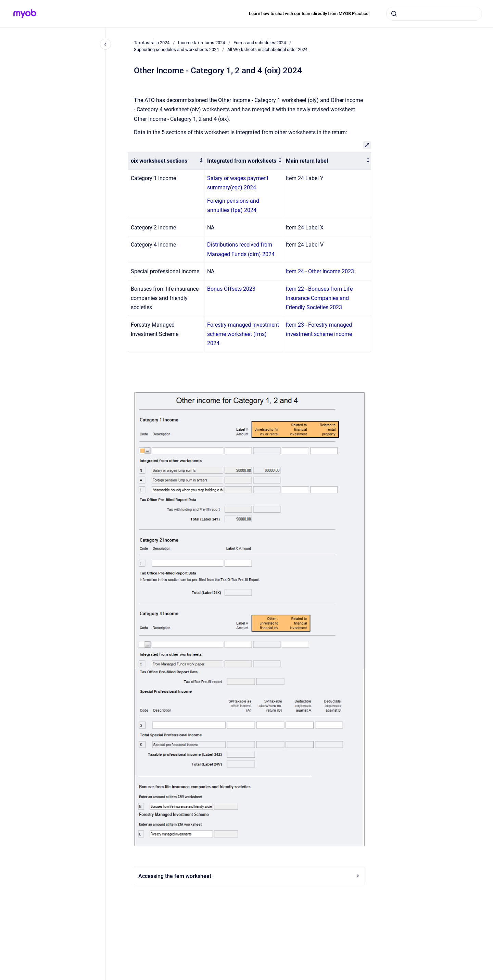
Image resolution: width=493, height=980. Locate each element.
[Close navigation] (105, 44)
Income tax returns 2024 (201, 43)
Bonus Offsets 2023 (231, 289)
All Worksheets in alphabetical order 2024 (267, 49)
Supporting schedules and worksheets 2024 (176, 49)
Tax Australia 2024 (152, 43)
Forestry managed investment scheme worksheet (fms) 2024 (243, 334)
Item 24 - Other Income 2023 (320, 271)
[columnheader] (166, 161)
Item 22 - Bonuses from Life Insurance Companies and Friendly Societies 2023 (319, 298)
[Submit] (394, 14)
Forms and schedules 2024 (260, 43)
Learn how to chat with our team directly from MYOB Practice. (309, 14)
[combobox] (434, 14)
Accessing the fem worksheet (249, 876)
